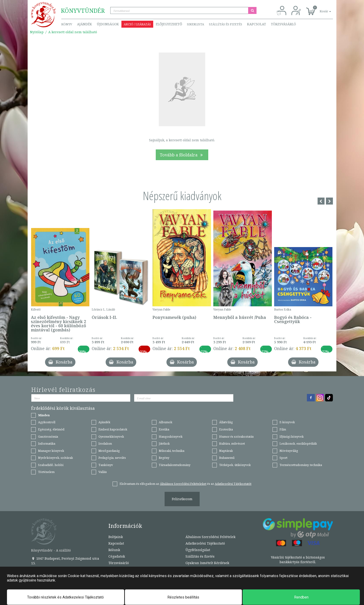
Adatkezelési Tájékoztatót (233, 484)
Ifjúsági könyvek (292, 436)
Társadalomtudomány (175, 465)
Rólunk (114, 550)
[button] (320, 9)
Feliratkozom (182, 499)
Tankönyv (106, 465)
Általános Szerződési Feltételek (210, 537)
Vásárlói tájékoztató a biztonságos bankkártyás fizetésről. (298, 560)
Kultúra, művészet (232, 443)
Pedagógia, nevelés (112, 458)
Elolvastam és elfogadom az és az (185, 484)
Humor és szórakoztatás (236, 436)
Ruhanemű (227, 458)
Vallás (103, 472)
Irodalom (105, 443)
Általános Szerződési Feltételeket (183, 484)
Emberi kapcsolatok (113, 429)
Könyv (67, 24)
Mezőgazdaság (109, 451)
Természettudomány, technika (301, 465)
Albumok (166, 422)
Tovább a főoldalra (182, 155)
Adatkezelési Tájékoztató (205, 543)
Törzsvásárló (283, 24)
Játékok (164, 443)
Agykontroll (47, 422)
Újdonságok (108, 24)
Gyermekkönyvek (111, 436)
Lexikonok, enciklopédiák (298, 443)
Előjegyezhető (169, 24)
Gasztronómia (48, 436)
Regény (164, 458)
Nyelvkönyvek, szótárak (55, 458)
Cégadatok (117, 556)
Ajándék (84, 24)
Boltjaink (116, 537)
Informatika (47, 443)
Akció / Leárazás (137, 24)
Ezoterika (226, 429)
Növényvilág (289, 451)
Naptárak (226, 451)
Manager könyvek (51, 451)
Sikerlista (195, 24)
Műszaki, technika (172, 451)
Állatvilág (226, 422)
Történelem (46, 472)
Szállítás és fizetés (226, 24)
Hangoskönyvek (171, 436)
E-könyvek (287, 422)
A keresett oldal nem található (73, 32)
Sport (283, 458)
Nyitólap (37, 32)
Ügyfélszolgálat (198, 550)
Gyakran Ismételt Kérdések (207, 563)
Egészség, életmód (51, 429)
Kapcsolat (257, 24)
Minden (44, 415)
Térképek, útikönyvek (235, 465)
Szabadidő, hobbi (51, 465)
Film (283, 429)
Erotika (164, 429)
